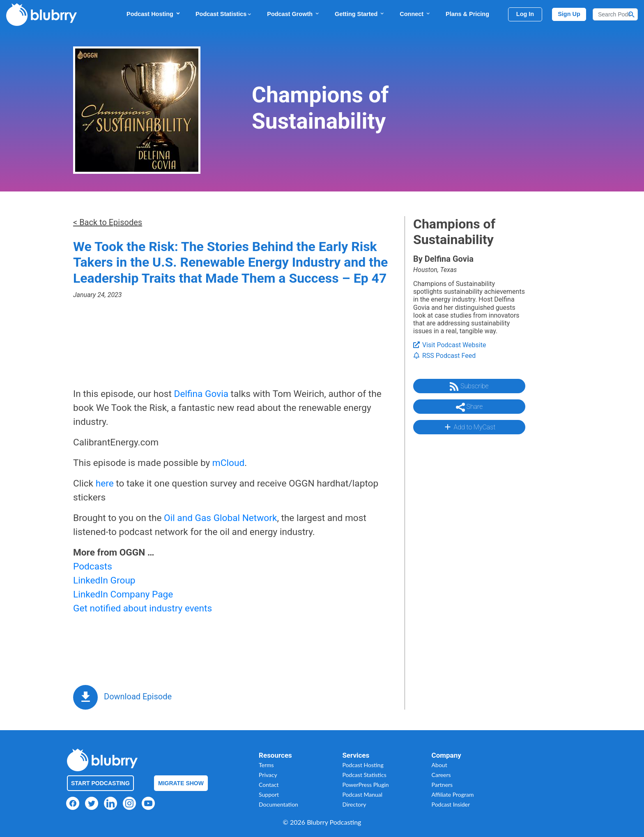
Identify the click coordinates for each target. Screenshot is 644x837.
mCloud (228, 463)
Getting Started (360, 14)
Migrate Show (181, 783)
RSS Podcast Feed (444, 356)
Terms (266, 765)
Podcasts (93, 566)
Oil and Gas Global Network (220, 518)
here (105, 483)
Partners (442, 785)
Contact (269, 785)
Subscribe (469, 387)
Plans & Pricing (467, 14)
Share (469, 407)
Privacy (268, 775)
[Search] (615, 14)
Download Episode (138, 696)
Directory (354, 804)
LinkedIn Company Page (123, 594)
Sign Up (569, 14)
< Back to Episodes (108, 222)
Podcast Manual (362, 794)
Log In (525, 14)
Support (269, 794)
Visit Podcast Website (450, 345)
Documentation (278, 804)
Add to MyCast (469, 427)
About (439, 765)
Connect (415, 14)
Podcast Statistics (224, 14)
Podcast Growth (293, 14)
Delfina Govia (201, 394)
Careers (441, 775)
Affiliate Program (453, 794)
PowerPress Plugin (365, 785)
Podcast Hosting (154, 14)
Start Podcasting (100, 783)
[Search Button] (632, 14)
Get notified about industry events (143, 608)
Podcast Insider (451, 804)
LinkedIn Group (104, 580)
